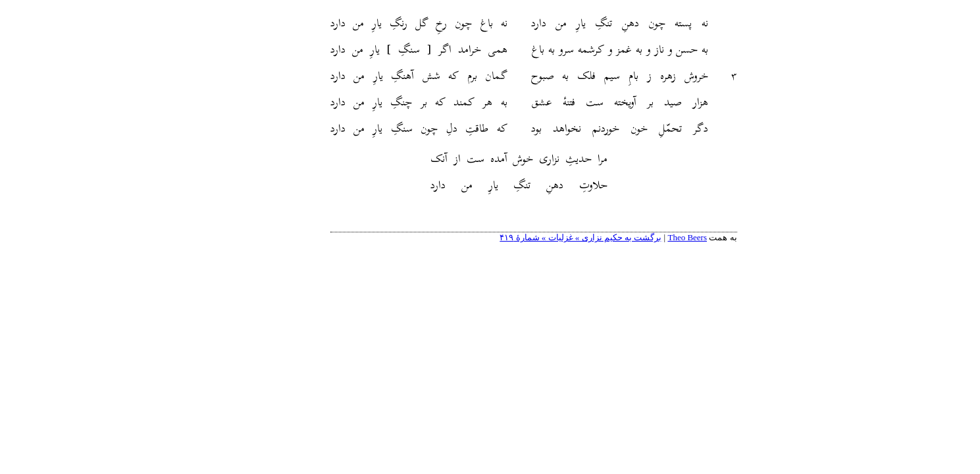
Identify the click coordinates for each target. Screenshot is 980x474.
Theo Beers (644, 237)
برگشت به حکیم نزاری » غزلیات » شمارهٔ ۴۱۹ (537, 237)
